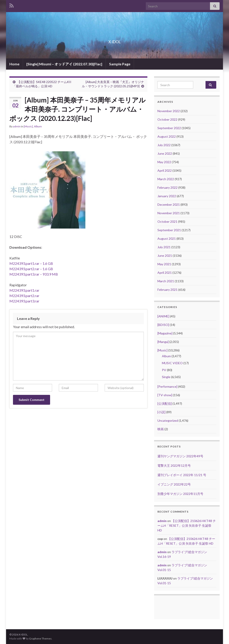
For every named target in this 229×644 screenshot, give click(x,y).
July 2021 (164, 247)
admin (17, 126)
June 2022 (165, 153)
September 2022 (169, 128)
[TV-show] (165, 395)
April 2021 (165, 273)
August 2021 (167, 239)
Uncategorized (168, 420)
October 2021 (167, 221)
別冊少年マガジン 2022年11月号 (180, 494)
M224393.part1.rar (24, 290)
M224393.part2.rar (24, 296)
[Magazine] (165, 333)
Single (166, 377)
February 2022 (168, 187)
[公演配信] (165, 403)
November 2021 (169, 213)
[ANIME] (163, 316)
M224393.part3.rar (24, 301)
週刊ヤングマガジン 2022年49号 (180, 456)
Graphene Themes (40, 639)
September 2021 (169, 230)
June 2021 (165, 256)
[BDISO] (163, 325)
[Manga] (163, 342)
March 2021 (166, 281)
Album (38, 126)
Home (14, 64)
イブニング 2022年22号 (174, 484)
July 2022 (164, 145)
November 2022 (169, 111)
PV (164, 370)
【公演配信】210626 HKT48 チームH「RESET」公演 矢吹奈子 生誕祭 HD (187, 525)
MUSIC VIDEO (172, 363)
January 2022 (167, 196)
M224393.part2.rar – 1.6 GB (31, 269)
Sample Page (120, 64)
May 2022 (164, 162)
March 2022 (166, 179)
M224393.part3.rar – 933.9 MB (34, 274)
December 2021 (169, 204)
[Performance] (167, 386)
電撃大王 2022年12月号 (174, 465)
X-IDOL (115, 40)
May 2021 (164, 264)
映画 (161, 429)
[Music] (28, 126)
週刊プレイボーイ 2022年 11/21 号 (182, 475)
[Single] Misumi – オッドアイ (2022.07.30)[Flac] (64, 64)
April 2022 (165, 170)
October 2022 (167, 119)
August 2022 (167, 136)
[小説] (161, 412)
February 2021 (168, 290)
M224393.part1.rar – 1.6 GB (31, 263)
